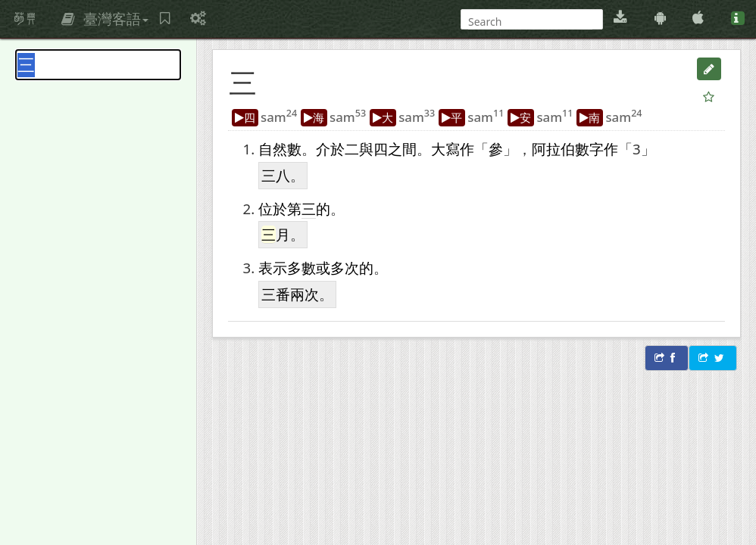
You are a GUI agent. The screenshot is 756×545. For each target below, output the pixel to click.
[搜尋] (530, 22)
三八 (276, 175)
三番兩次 (290, 294)
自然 (273, 149)
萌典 (25, 19)
